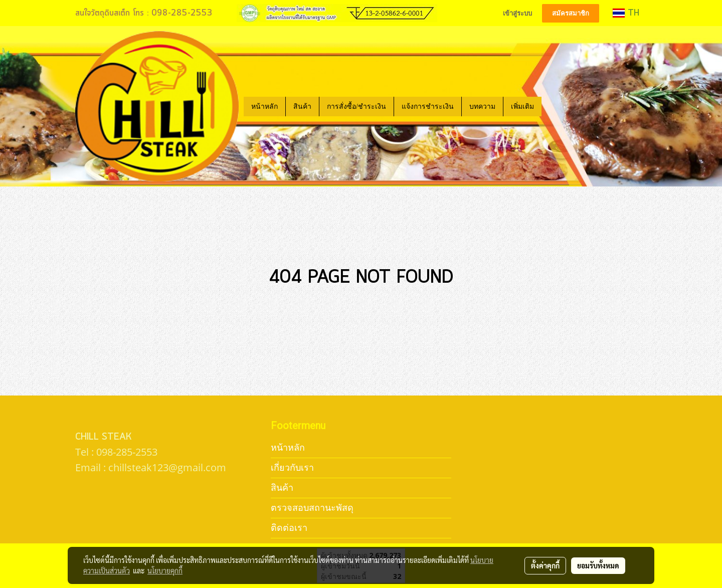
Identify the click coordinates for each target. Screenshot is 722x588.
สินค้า (302, 107)
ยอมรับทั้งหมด (598, 565)
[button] (551, 106)
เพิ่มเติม (522, 107)
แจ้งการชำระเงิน (428, 107)
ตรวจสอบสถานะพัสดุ (312, 508)
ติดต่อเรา (289, 528)
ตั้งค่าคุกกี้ (545, 565)
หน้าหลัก (264, 107)
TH (626, 13)
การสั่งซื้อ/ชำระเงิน (356, 107)
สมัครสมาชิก (571, 13)
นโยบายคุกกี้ (165, 570)
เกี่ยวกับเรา (292, 467)
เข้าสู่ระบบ (517, 13)
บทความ (482, 107)
